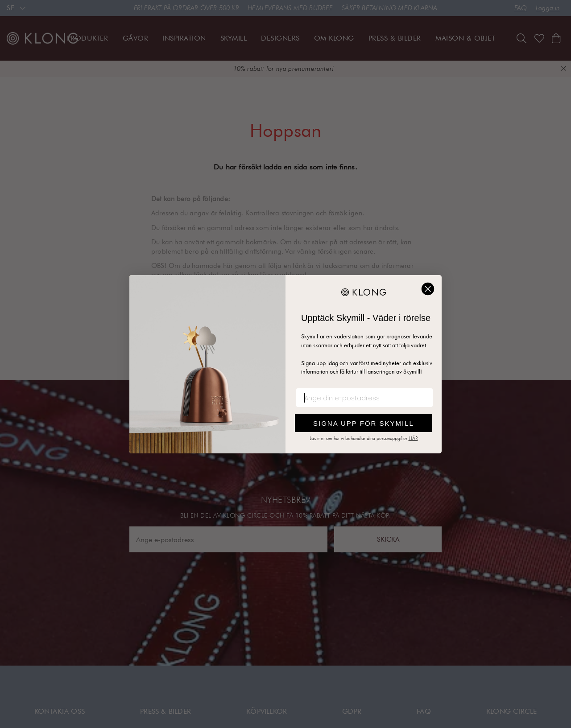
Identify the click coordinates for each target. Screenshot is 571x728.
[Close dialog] (428, 289)
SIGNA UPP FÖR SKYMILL (364, 423)
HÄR (413, 438)
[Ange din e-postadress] (364, 398)
